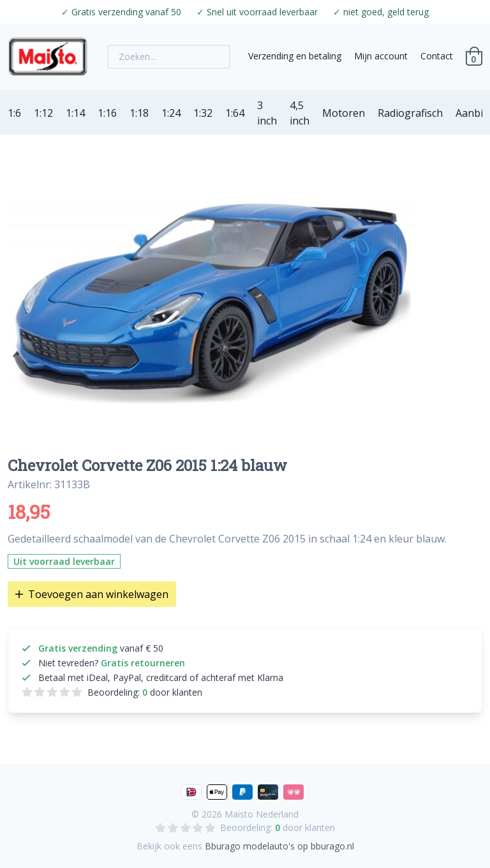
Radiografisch (410, 113)
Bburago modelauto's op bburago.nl (279, 846)
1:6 (14, 113)
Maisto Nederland (262, 814)
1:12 (43, 113)
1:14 (75, 113)
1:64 (235, 113)
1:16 (107, 113)
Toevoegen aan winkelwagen (92, 594)
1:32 (203, 113)
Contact (437, 56)
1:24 (171, 113)
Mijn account (381, 56)
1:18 (139, 113)
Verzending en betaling (295, 56)
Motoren (344, 113)
